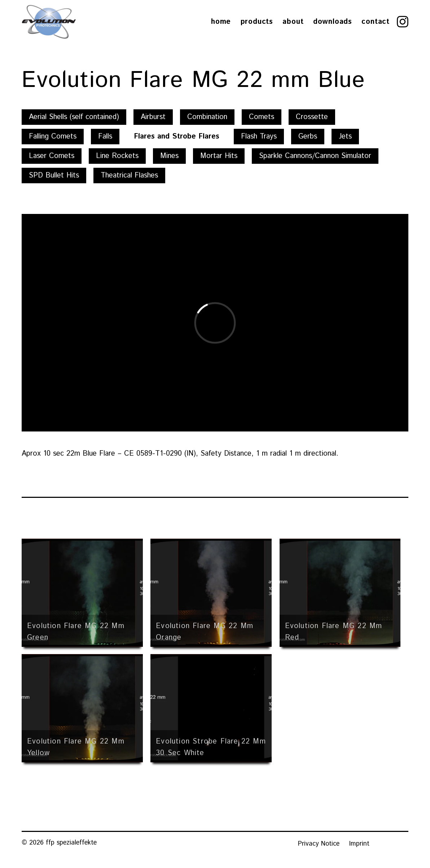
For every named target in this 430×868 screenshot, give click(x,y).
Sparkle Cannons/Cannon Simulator (315, 156)
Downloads (333, 22)
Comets (262, 117)
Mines (169, 156)
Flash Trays (259, 137)
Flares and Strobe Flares (177, 137)
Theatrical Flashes (129, 176)
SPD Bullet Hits (54, 176)
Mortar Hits (219, 156)
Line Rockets (117, 156)
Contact (376, 22)
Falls (105, 137)
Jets (345, 137)
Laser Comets (52, 156)
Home (221, 22)
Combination (207, 117)
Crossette (312, 117)
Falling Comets (53, 137)
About (293, 22)
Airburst (153, 117)
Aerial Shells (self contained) (74, 117)
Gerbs (308, 137)
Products (257, 22)
